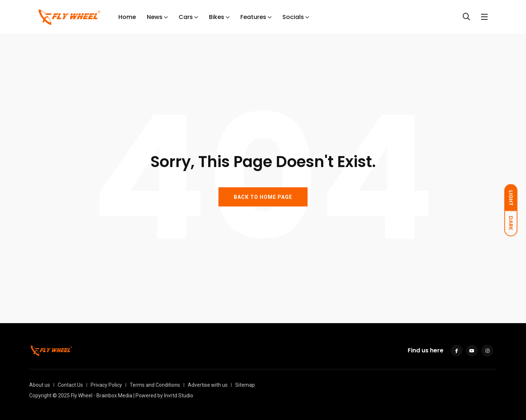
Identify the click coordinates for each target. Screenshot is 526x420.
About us (40, 385)
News (155, 17)
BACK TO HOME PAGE (263, 197)
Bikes (217, 17)
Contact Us (70, 385)
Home (127, 17)
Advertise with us (208, 385)
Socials (293, 17)
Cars (186, 17)
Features (253, 17)
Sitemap (245, 385)
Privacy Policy (106, 385)
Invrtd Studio (179, 396)
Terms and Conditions (155, 385)
